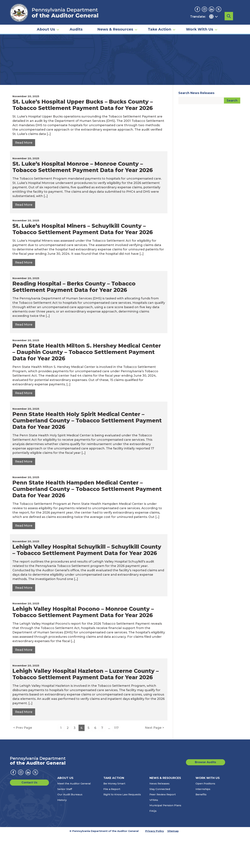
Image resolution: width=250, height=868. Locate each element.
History (62, 833)
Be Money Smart (114, 817)
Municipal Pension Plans (165, 838)
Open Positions (205, 817)
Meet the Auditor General (74, 817)
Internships (203, 822)
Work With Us (200, 28)
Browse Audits (210, 795)
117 (116, 761)
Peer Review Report (163, 827)
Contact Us (22, 816)
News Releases (159, 817)
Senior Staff (65, 822)
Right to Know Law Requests (122, 827)
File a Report (112, 822)
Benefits (201, 827)
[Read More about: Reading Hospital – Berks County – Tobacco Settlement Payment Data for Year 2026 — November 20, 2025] (24, 358)
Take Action (159, 28)
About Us (46, 28)
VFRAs (154, 833)
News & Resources (115, 28)
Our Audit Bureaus (70, 827)
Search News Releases (196, 126)
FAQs (153, 844)
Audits (76, 28)
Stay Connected (160, 822)
